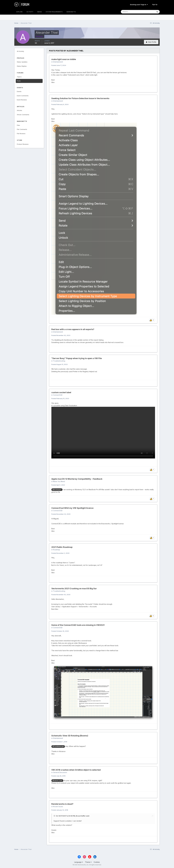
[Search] (131, 12)
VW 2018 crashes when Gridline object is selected (76, 770)
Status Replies (22, 66)
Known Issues (58, 806)
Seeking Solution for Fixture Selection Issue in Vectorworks (80, 98)
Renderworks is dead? (62, 804)
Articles (19, 110)
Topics (19, 77)
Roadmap (57, 550)
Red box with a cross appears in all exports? (73, 329)
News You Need (59, 481)
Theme (88, 862)
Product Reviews (23, 144)
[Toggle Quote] (55, 816)
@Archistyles (57, 490)
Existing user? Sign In (139, 5)
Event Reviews (22, 100)
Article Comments (23, 115)
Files (18, 125)
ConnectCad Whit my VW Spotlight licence (72, 508)
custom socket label (61, 392)
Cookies (97, 862)
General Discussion (60, 772)
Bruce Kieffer (81, 816)
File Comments (22, 129)
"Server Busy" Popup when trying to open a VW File (77, 358)
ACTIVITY (30, 12)
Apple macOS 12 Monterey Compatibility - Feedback (77, 479)
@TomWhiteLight (58, 746)
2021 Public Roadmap (62, 547)
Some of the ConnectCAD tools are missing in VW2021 (78, 625)
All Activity (20, 51)
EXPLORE (19, 12)
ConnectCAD (58, 395)
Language (79, 862)
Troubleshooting (59, 361)
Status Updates (22, 62)
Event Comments (23, 96)
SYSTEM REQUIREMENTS (54, 12)
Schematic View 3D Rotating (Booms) (70, 736)
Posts (19, 81)
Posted (59, 65)
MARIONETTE (71, 12)
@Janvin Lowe (57, 781)
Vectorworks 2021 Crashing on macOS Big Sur (74, 589)
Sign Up (155, 4)
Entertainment (58, 62)
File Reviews (21, 134)
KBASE (40, 12)
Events (19, 91)
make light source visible (64, 59)
